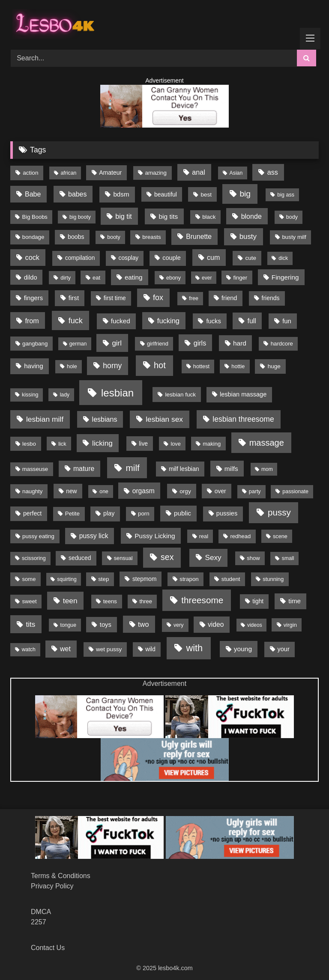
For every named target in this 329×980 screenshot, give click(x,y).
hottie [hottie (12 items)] (238, 366)
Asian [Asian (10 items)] (236, 173)
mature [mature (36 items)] (84, 469)
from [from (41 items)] (32, 321)
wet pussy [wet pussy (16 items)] (109, 649)
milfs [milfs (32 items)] (231, 469)
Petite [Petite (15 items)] (72, 514)
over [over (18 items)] (220, 491)
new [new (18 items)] (71, 491)
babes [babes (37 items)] (77, 194)
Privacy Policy (52, 886)
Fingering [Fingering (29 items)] (285, 277)
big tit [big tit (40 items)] (124, 216)
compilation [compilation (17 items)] (80, 258)
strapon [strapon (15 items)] (189, 579)
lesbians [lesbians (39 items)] (105, 419)
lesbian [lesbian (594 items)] (117, 393)
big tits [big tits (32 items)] (168, 216)
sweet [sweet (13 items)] (30, 601)
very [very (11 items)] (179, 625)
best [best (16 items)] (206, 195)
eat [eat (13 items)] (96, 278)
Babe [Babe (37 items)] (33, 194)
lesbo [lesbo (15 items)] (29, 444)
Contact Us (48, 948)
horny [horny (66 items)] (112, 366)
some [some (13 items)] (29, 579)
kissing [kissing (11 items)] (30, 395)
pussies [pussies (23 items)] (227, 513)
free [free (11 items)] (194, 298)
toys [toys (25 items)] (106, 625)
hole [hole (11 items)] (72, 366)
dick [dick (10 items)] (283, 258)
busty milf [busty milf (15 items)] (294, 237)
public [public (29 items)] (182, 513)
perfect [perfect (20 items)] (32, 513)
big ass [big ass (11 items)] (286, 195)
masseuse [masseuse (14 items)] (35, 469)
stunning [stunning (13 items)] (273, 579)
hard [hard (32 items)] (240, 343)
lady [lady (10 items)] (65, 395)
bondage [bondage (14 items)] (33, 237)
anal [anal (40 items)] (199, 172)
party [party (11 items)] (255, 491)
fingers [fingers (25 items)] (33, 298)
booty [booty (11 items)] (114, 237)
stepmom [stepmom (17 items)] (145, 579)
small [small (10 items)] (288, 558)
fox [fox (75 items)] (158, 298)
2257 (39, 922)
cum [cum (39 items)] (213, 257)
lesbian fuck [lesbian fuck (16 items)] (181, 395)
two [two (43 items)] (143, 624)
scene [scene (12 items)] (280, 536)
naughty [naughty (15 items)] (33, 491)
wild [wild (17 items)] (150, 649)
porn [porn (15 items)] (144, 514)
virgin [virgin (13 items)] (290, 625)
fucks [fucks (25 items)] (213, 321)
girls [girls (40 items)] (200, 343)
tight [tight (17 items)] (258, 601)
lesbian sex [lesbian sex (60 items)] (164, 419)
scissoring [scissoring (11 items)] (34, 558)
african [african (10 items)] (69, 173)
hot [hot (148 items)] (160, 365)
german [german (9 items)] (78, 344)
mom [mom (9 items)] (267, 469)
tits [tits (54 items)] (30, 624)
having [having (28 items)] (34, 366)
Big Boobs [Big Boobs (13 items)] (35, 217)
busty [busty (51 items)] (248, 237)
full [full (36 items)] (251, 321)
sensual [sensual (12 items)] (123, 558)
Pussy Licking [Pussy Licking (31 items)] (155, 536)
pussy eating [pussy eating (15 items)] (38, 536)
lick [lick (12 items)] (62, 444)
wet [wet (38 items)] (65, 649)
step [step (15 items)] (103, 579)
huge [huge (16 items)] (274, 366)
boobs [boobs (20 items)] (76, 237)
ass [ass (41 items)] (273, 172)
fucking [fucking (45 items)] (168, 321)
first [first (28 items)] (74, 298)
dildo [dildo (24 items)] (31, 277)
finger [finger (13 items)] (241, 278)
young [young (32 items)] (243, 649)
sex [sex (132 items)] (167, 557)
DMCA (41, 912)
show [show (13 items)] (253, 558)
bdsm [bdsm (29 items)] (121, 194)
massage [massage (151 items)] (267, 443)
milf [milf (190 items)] (133, 468)
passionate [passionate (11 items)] (295, 491)
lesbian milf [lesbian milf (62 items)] (45, 419)
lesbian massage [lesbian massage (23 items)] (243, 394)
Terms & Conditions (61, 876)
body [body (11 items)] (292, 217)
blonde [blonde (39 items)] (251, 216)
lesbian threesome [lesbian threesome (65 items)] (243, 419)
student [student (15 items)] (231, 579)
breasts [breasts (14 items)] (151, 237)
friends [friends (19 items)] (270, 298)
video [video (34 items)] (216, 624)
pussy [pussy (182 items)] (279, 512)
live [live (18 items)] (143, 444)
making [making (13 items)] (212, 444)
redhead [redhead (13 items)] (241, 536)
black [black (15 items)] (209, 217)
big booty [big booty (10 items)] (80, 217)
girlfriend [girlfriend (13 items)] (158, 344)
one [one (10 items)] (104, 491)
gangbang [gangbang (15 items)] (35, 344)
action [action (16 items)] (30, 173)
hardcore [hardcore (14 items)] (282, 344)
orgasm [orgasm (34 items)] (144, 491)
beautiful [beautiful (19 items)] (166, 194)
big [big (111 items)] (245, 194)
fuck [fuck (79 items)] (76, 321)
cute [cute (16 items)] (251, 258)
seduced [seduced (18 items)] (80, 558)
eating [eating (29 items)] (134, 277)
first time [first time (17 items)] (115, 298)
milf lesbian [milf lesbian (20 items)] (184, 469)
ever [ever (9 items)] (207, 278)
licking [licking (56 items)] (102, 443)
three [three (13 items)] (146, 601)
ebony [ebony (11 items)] (173, 278)
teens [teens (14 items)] (110, 601)
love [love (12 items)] (175, 444)
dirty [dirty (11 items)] (66, 278)
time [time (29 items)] (295, 601)
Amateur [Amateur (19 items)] (110, 173)
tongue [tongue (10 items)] (68, 625)
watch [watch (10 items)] (29, 649)
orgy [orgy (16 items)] (185, 491)
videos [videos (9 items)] (255, 625)
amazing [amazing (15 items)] (156, 173)
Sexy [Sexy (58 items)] (213, 557)
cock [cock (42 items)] (32, 257)
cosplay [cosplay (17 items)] (129, 258)
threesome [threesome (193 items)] (202, 600)
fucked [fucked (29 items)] (121, 321)
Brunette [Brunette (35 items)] (199, 237)
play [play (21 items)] (109, 513)
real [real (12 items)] (204, 536)
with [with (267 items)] (195, 648)
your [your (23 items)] (283, 649)
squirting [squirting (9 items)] (67, 579)
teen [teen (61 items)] (70, 601)
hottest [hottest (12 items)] (201, 366)
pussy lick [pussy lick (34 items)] (94, 536)
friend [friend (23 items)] (229, 298)
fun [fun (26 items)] (287, 321)
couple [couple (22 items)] (172, 258)
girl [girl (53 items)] (117, 343)
